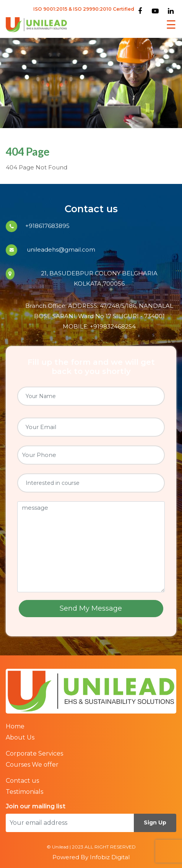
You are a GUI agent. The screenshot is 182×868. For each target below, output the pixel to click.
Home (15, 726)
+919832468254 (113, 326)
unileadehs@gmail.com (60, 250)
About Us (20, 737)
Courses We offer (32, 765)
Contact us (22, 781)
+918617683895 (47, 226)
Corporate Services (34, 753)
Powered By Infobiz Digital (91, 857)
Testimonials (24, 792)
